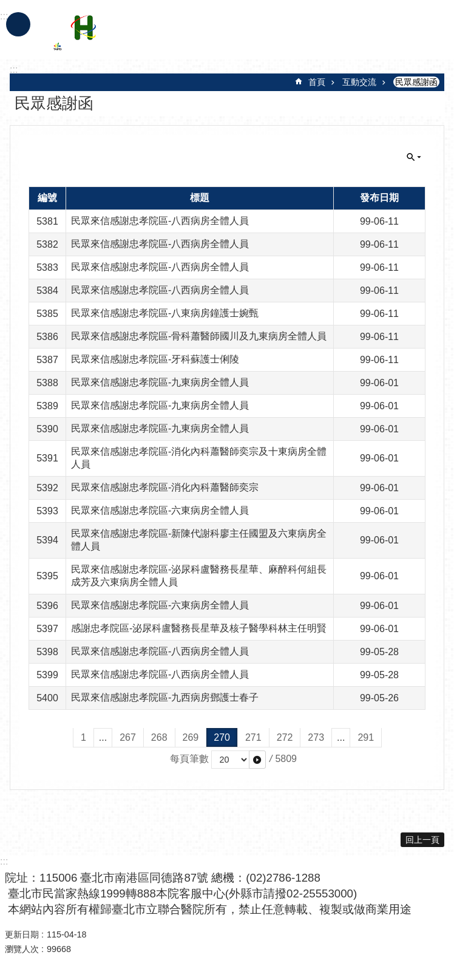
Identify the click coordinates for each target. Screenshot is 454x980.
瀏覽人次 (22, 949)
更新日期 (22, 934)
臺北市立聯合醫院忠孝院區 (160, 35)
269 (191, 737)
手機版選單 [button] (18, 24)
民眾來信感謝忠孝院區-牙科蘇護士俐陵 (155, 359)
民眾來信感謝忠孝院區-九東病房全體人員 (160, 382)
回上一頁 (422, 840)
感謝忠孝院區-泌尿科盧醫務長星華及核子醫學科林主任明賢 (199, 628)
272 (285, 737)
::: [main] (14, 70)
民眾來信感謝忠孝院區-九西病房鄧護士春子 (165, 697)
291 (366, 737)
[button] (257, 760)
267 (128, 737)
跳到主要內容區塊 (6, 6)
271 (253, 737)
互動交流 (359, 82)
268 (159, 737)
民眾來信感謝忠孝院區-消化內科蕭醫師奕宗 (165, 487)
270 (222, 737)
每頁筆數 (189, 759)
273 (316, 737)
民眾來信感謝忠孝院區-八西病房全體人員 (160, 221)
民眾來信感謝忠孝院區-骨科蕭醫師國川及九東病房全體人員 (199, 336)
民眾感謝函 (416, 82)
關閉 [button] (414, 157)
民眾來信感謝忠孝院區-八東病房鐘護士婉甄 (165, 313)
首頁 (317, 82)
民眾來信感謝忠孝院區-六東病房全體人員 (160, 510)
